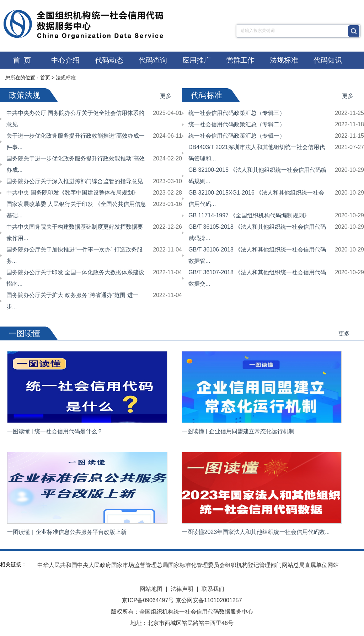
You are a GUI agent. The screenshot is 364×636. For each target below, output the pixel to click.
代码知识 (328, 60)
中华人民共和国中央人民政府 (74, 565)
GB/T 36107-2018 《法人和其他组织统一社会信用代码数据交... (257, 278)
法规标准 (284, 60)
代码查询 (153, 60)
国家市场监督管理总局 (140, 565)
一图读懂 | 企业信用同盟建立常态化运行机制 (238, 431)
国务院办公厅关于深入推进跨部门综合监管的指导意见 (75, 181)
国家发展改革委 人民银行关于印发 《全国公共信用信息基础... (76, 210)
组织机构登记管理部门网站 (259, 565)
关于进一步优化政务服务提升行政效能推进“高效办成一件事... (76, 141)
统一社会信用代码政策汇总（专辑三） (237, 113)
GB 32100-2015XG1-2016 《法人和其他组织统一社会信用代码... (256, 198)
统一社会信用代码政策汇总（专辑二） (237, 124)
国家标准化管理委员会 (197, 565)
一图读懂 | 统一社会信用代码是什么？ (55, 431)
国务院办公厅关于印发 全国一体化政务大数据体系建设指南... (75, 278)
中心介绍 (65, 60)
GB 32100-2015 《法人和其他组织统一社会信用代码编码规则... (258, 176)
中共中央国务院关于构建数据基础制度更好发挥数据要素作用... (75, 232)
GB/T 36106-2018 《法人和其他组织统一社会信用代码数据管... (257, 255)
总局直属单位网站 (316, 565)
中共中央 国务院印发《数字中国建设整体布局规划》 (73, 193)
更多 (166, 96)
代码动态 (109, 60)
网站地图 (151, 589)
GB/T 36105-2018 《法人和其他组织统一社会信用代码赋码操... (257, 232)
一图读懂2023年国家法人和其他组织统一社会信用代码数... (256, 532)
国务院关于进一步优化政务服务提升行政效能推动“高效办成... (76, 164)
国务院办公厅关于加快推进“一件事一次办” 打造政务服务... (74, 255)
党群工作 (240, 60)
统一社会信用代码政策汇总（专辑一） (237, 136)
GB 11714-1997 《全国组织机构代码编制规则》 (249, 215)
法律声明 (182, 589)
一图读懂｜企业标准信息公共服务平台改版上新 (67, 532)
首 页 (22, 60)
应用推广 (197, 60)
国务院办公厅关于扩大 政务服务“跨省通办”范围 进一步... (73, 301)
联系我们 (213, 589)
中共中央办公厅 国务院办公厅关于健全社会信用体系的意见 (75, 119)
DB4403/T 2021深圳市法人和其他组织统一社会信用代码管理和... (257, 153)
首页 (45, 78)
